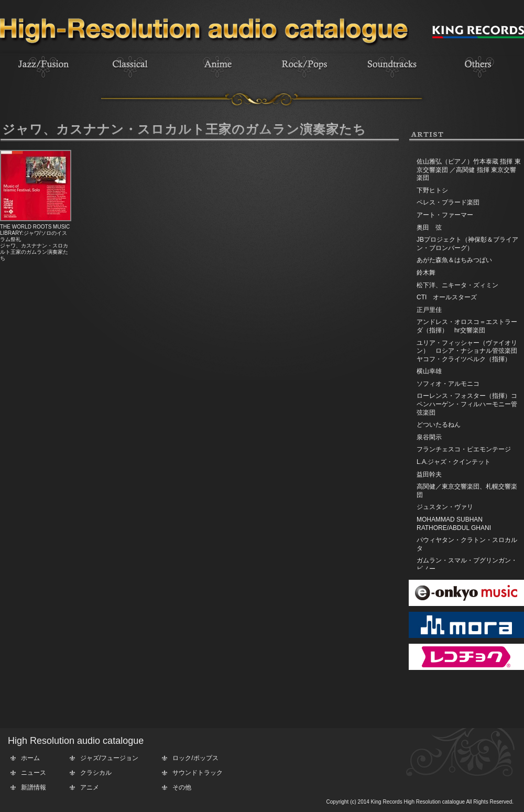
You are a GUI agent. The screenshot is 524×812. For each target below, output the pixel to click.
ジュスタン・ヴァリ (445, 507)
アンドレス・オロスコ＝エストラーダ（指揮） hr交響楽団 (467, 326)
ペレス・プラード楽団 (448, 202)
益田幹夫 (429, 474)
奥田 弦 (429, 228)
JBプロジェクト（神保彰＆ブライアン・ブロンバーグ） (467, 244)
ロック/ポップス (195, 758)
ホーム (30, 758)
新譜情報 (34, 787)
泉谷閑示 (429, 437)
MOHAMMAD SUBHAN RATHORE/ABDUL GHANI (454, 524)
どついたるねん (439, 425)
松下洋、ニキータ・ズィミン (457, 285)
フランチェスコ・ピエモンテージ (464, 449)
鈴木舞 (426, 273)
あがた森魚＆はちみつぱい (454, 260)
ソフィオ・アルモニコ (448, 384)
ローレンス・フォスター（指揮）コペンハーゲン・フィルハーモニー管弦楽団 (467, 404)
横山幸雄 (429, 371)
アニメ (90, 787)
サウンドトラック (198, 773)
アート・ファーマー (445, 215)
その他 (182, 787)
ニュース (34, 773)
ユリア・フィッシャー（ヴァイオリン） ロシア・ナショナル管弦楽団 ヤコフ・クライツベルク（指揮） (470, 351)
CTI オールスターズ (447, 297)
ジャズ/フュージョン (109, 758)
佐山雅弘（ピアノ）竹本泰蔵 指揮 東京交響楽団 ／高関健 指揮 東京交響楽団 (469, 170)
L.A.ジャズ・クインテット (454, 462)
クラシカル (96, 773)
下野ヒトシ (432, 190)
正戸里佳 (429, 310)
